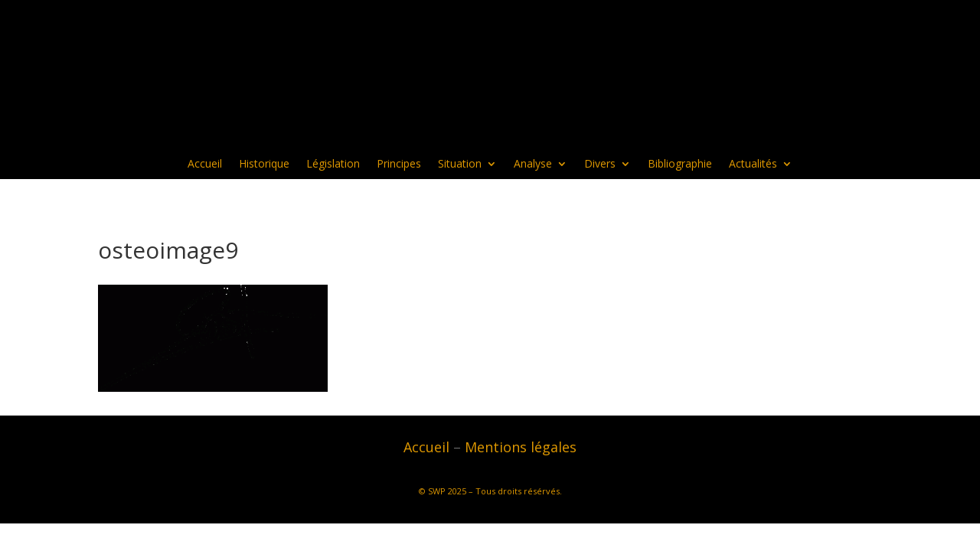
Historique (264, 165)
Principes (399, 165)
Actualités (753, 165)
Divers (600, 165)
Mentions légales (521, 447)
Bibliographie (680, 165)
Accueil (205, 165)
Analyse (533, 165)
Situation (460, 165)
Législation (333, 165)
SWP (437, 491)
